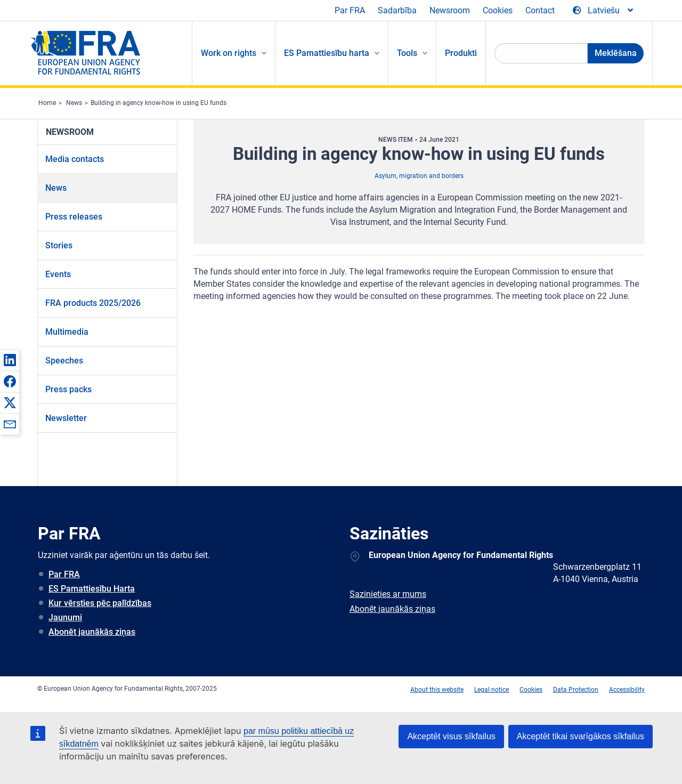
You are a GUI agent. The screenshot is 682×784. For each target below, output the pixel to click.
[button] (10, 360)
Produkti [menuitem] (461, 53)
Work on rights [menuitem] (229, 53)
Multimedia (67, 332)
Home (47, 103)
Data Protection (576, 690)
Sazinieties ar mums (388, 594)
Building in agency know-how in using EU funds (159, 103)
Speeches (64, 361)
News (74, 103)
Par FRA (350, 10)
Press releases (74, 217)
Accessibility (627, 690)
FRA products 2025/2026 (93, 303)
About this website (437, 690)
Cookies (498, 10)
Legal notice (492, 690)
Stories (59, 245)
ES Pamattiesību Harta (92, 589)
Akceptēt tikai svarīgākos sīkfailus (580, 736)
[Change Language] (604, 11)
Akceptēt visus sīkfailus (451, 736)
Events (58, 274)
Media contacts (75, 159)
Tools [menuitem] (407, 53)
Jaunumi (65, 617)
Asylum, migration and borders (419, 176)
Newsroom (450, 10)
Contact (540, 10)
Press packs (68, 389)
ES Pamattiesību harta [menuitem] (327, 53)
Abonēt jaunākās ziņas (92, 632)
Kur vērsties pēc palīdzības (100, 603)
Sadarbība (397, 10)
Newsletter (66, 418)
